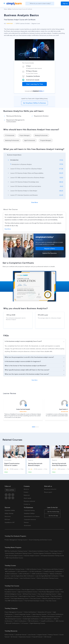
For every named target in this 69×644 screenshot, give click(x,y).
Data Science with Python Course (53, 569)
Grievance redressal (29, 501)
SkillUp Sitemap (9, 513)
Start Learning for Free (35, 84)
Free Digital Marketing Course (20, 598)
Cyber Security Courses (39, 614)
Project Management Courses (13, 612)
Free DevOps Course (43, 596)
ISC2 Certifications (46, 619)
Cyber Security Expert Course (14, 556)
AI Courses (25, 623)
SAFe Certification (24, 574)
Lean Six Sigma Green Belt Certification (22, 576)
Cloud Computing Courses (22, 614)
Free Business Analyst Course (45, 589)
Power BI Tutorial (37, 637)
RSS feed (7, 519)
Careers (26, 492)
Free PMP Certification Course (14, 601)
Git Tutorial (14, 637)
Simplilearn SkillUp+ (29, 513)
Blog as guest (48, 492)
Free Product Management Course (49, 592)
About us (26, 489)
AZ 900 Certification (35, 571)
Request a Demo (50, 249)
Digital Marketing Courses (37, 623)
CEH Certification (22, 571)
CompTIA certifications (47, 621)
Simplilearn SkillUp (10, 510)
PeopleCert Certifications (13, 616)
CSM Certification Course (34, 569)
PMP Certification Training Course (15, 569)
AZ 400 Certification (11, 574)
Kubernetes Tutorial (25, 637)
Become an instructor (50, 489)
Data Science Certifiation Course (39, 551)
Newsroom (27, 495)
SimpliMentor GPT (10, 522)
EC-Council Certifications (56, 614)
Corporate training (29, 510)
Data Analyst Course (56, 551)
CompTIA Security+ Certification (53, 571)
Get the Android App (53, 512)
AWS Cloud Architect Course (14, 558)
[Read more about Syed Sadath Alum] (65, 403)
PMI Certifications (34, 621)
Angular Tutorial (42, 635)
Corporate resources (30, 519)
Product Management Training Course (16, 540)
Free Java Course (35, 598)
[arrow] (34, 155)
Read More (8, 229)
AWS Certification (10, 571)
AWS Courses (60, 621)
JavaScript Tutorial (21, 635)
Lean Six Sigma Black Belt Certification (47, 576)
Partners (26, 522)
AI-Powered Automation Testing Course (52, 556)
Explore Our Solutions (50, 253)
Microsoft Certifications (13, 623)
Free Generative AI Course (12, 589)
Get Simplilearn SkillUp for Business (34, 103)
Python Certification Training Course (48, 578)
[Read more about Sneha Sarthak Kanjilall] (23, 403)
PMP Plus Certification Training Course (16, 551)
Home (5, 9)
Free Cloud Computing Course (47, 594)
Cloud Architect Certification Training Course (18, 553)
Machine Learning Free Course (51, 598)
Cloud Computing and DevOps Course (40, 540)
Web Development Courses (13, 619)
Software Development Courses (51, 616)
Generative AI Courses (45, 612)
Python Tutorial (9, 635)
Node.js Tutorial (53, 635)
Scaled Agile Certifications (31, 619)
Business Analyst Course (32, 556)
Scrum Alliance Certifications (31, 616)
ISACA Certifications (20, 621)
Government (27, 525)
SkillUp (10, 9)
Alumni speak (27, 498)
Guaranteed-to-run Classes (32, 516)
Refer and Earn (10, 490)
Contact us (27, 504)
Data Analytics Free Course (27, 596)
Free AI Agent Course (28, 589)
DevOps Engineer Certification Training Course (47, 553)
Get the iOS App (53, 516)
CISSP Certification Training (40, 574)
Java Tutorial (32, 635)
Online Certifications (30, 612)
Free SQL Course (51, 601)
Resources (8, 516)
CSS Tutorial (48, 637)
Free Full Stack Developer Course (34, 601)
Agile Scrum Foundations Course (27, 592)
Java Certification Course (27, 578)
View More (34, 202)
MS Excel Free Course (29, 594)
